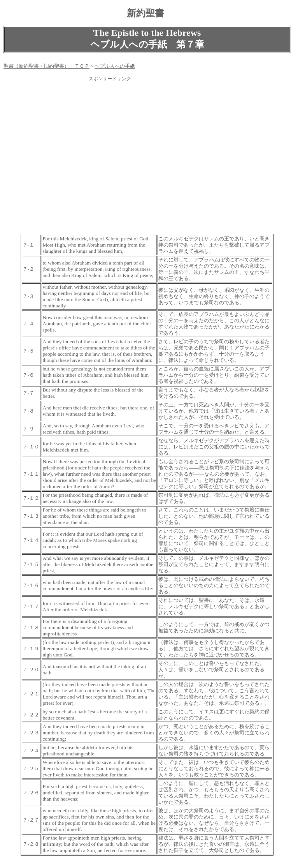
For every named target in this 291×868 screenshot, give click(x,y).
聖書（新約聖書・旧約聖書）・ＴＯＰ (46, 66)
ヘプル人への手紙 (115, 66)
